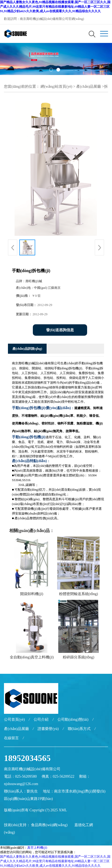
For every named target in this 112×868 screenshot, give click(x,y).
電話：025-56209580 (20, 776)
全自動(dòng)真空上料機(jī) (32, 657)
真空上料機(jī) (37, 848)
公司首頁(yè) (14, 719)
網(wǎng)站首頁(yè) (56, 87)
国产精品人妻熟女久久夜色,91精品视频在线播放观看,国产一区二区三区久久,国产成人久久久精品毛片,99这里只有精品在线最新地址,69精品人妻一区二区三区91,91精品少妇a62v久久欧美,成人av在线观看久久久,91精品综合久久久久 (55, 7)
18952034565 (27, 758)
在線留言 (11, 738)
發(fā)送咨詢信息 (60, 330)
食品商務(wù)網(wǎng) (49, 825)
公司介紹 (41, 719)
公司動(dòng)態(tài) (73, 719)
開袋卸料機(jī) (32, 594)
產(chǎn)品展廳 (89, 87)
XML (63, 810)
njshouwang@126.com (21, 784)
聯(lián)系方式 (79, 729)
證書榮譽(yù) (48, 729)
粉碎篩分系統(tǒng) (79, 657)
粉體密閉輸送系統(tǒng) (79, 594)
